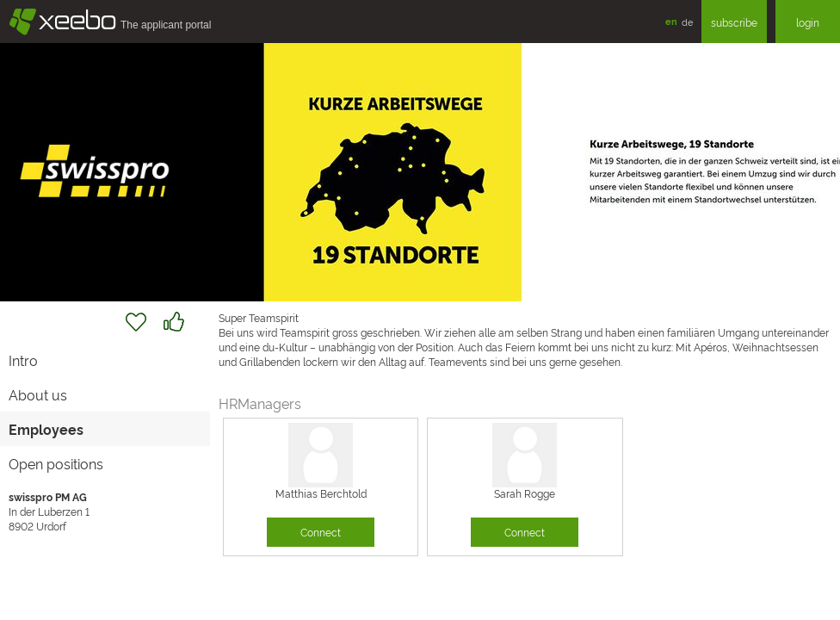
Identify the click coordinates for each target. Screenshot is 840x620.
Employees (46, 429)
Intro (23, 360)
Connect (321, 532)
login (808, 22)
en (671, 21)
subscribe (734, 22)
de (687, 22)
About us (38, 394)
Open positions (56, 463)
